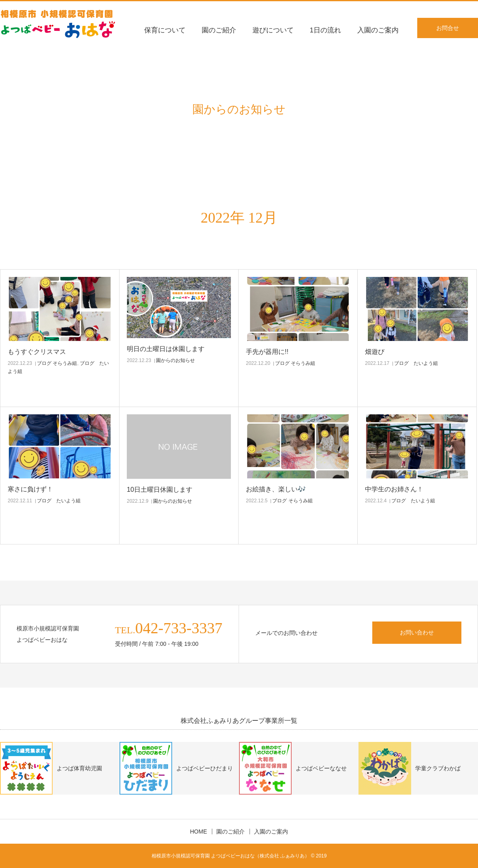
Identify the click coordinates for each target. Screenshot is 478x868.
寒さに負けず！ (30, 489)
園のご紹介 (219, 30)
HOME (198, 832)
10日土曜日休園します (160, 490)
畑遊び (375, 352)
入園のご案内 (378, 30)
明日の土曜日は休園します (166, 349)
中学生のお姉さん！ (394, 489)
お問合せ (448, 28)
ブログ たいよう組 (416, 363)
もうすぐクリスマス (37, 352)
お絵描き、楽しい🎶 (276, 489)
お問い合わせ (417, 632)
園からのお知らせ (175, 360)
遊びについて (273, 30)
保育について (165, 30)
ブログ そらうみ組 (57, 363)
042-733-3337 (179, 628)
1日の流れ (325, 30)
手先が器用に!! (267, 352)
